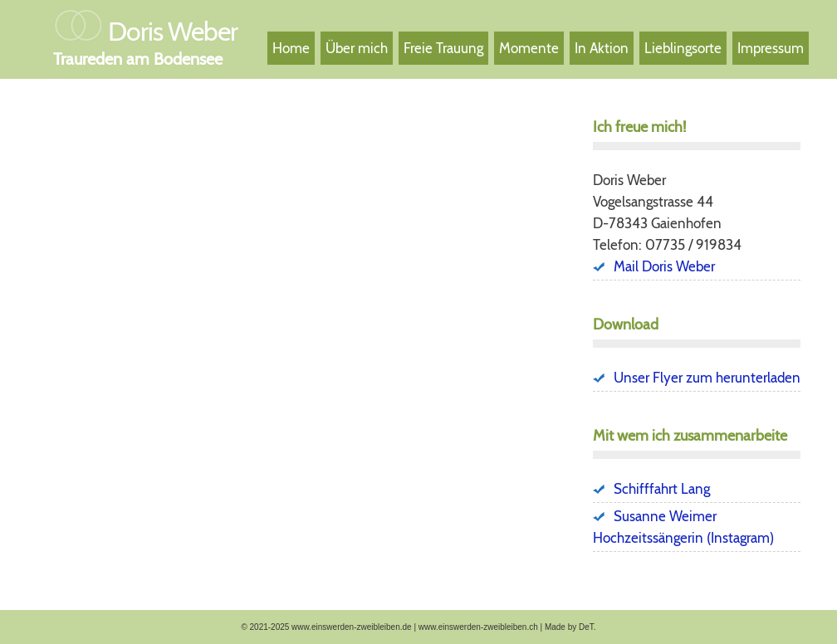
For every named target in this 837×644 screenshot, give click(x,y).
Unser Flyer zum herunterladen (707, 378)
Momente (529, 48)
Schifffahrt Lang (662, 489)
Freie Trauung (443, 48)
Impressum (771, 48)
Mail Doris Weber (664, 266)
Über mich (357, 48)
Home (291, 48)
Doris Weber (173, 31)
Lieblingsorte (683, 48)
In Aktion (602, 48)
